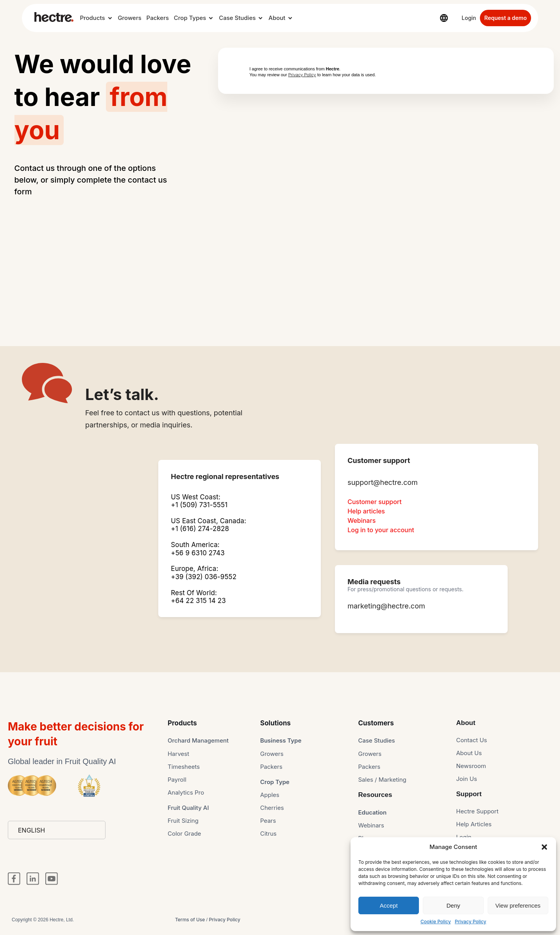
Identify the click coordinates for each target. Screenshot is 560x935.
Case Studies (237, 18)
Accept (389, 905)
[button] (544, 847)
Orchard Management (198, 740)
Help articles (366, 511)
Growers (129, 18)
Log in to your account (381, 530)
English (31, 830)
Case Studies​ (377, 740)
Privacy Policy (471, 922)
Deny (453, 905)
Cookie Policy (436, 922)
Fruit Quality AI (188, 808)
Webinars (361, 520)
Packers (158, 18)
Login (469, 18)
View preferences (518, 905)
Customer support (375, 502)
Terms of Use (190, 920)
